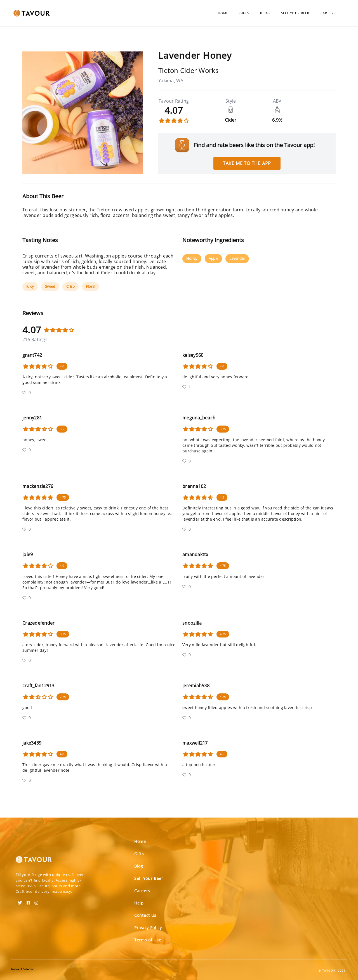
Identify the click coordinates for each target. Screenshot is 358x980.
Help (139, 903)
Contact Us (145, 915)
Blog (265, 13)
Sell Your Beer (295, 13)
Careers (328, 13)
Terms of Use (148, 940)
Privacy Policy (148, 928)
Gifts (244, 13)
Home (223, 13)
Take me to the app (247, 163)
